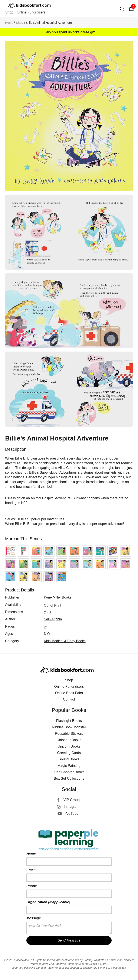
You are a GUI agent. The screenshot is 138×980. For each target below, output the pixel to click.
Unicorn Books (69, 746)
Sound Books (69, 759)
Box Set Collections (69, 778)
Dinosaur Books (69, 740)
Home (9, 23)
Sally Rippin (53, 619)
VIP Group (72, 800)
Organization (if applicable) (48, 902)
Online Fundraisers (31, 12)
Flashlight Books (69, 721)
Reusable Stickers (69, 734)
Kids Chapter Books (69, 772)
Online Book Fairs (69, 693)
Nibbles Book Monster (69, 727)
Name (31, 854)
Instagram (72, 807)
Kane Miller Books (58, 597)
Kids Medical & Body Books (65, 641)
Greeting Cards (69, 753)
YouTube (72, 814)
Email (31, 870)
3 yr (47, 634)
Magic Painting (69, 766)
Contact (69, 699)
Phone (32, 886)
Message (34, 918)
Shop (9, 12)
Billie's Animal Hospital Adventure (49, 23)
